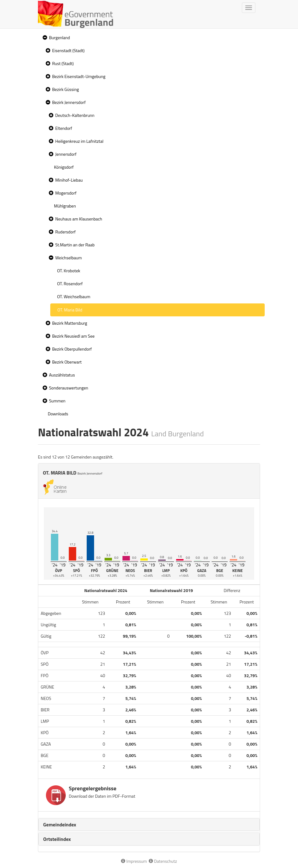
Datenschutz (163, 861)
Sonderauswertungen (69, 388)
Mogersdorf (66, 193)
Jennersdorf (66, 154)
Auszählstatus (62, 375)
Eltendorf (64, 128)
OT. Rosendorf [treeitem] (70, 284)
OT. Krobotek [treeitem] (69, 271)
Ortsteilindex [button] (57, 839)
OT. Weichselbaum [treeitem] (74, 296)
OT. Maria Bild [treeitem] (70, 310)
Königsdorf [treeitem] (64, 167)
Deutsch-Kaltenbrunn (75, 115)
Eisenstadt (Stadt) (68, 50)
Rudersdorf (65, 232)
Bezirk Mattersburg (70, 323)
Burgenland (60, 37)
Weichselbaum (68, 258)
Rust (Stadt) (63, 63)
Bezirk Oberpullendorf (72, 349)
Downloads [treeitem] (58, 414)
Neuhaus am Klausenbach (79, 219)
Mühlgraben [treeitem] (65, 206)
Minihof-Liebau (69, 180)
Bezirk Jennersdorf (69, 102)
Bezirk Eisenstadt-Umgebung (79, 76)
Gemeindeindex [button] (60, 825)
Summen (57, 401)
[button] (44, 38)
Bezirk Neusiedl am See (73, 336)
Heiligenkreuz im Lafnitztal (79, 141)
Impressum (134, 861)
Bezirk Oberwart (67, 362)
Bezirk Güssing (66, 89)
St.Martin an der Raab (75, 245)
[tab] (149, 825)
